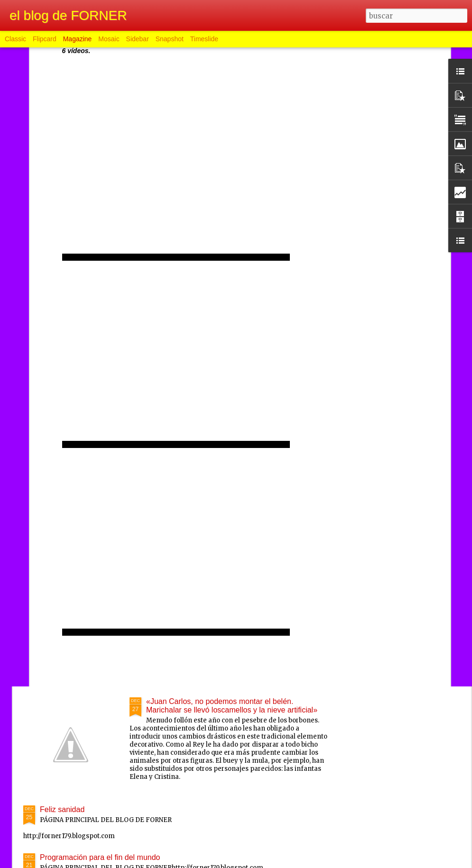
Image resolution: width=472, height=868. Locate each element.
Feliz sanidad (62, 809)
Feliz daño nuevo (175, 485)
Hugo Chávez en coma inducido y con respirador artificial (136, 429)
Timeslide (204, 39)
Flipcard (45, 39)
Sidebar (138, 39)
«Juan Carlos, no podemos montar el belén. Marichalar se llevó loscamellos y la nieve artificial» (232, 706)
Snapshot (170, 39)
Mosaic (109, 39)
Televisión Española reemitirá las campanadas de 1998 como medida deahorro (229, 598)
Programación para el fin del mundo (100, 857)
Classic (15, 39)
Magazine (78, 39)
